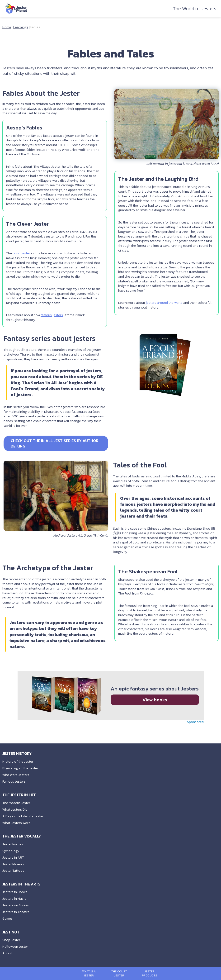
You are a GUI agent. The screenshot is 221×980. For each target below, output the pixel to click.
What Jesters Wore (16, 823)
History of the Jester (18, 762)
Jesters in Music (14, 899)
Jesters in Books (15, 892)
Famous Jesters (14, 782)
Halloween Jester (15, 947)
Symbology (11, 851)
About (7, 953)
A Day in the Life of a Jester (23, 816)
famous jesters (53, 323)
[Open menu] (66, 974)
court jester (23, 261)
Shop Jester (11, 940)
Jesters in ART (13, 858)
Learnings (21, 27)
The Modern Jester (16, 803)
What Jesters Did (15, 810)
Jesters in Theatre (16, 912)
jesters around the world (165, 307)
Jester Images (13, 844)
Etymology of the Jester (20, 768)
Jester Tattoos (13, 871)
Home (7, 27)
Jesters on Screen (16, 905)
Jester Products (150, 974)
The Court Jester (119, 974)
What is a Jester (89, 974)
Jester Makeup (13, 864)
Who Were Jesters (16, 775)
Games (7, 919)
